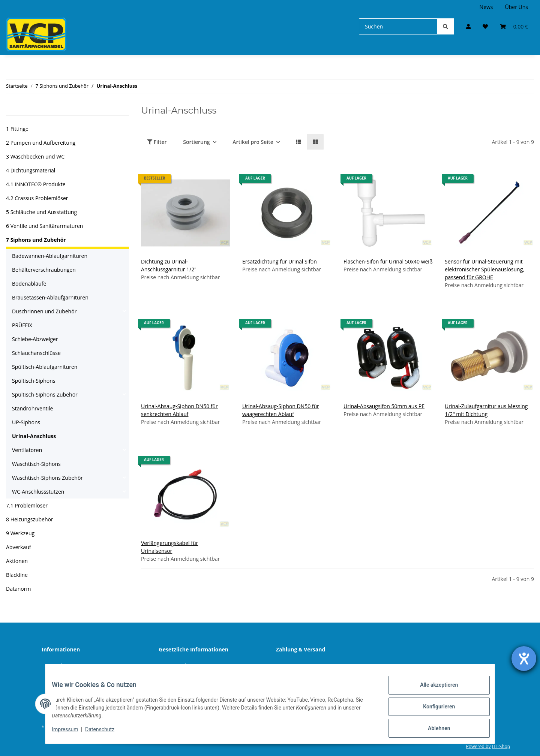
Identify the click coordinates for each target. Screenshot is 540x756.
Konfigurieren (433, 710)
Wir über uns (63, 665)
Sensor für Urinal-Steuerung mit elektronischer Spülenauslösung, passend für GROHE (484, 269)
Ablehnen (433, 729)
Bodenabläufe (29, 284)
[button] (468, 26)
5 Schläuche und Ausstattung (41, 212)
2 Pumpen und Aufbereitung (41, 143)
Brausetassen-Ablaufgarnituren (50, 297)
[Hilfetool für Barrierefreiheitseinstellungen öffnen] (524, 659)
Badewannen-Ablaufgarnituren (50, 256)
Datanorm (18, 589)
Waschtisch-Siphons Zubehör (47, 478)
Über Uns (517, 7)
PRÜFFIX (22, 325)
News (486, 7)
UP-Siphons (26, 422)
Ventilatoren (27, 450)
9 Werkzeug (20, 533)
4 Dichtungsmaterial (31, 170)
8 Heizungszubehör (30, 519)
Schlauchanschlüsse (36, 353)
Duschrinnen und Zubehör (44, 311)
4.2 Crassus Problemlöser (37, 198)
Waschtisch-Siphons (36, 464)
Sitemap (292, 665)
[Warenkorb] (514, 26)
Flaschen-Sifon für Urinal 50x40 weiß (388, 261)
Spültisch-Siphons (34, 381)
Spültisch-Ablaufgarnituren (45, 367)
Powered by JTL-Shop (488, 746)
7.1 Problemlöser (27, 505)
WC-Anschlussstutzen (38, 492)
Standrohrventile (32, 408)
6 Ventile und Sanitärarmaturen (44, 226)
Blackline (17, 575)
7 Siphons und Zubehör (36, 240)
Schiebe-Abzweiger (35, 339)
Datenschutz (180, 665)
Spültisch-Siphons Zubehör (45, 394)
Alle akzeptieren (433, 690)
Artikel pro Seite (253, 142)
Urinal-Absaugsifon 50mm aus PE (384, 406)
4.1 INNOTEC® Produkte (36, 184)
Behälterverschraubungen (44, 270)
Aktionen (17, 561)
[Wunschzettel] (485, 26)
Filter (157, 142)
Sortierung (196, 142)
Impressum (70, 733)
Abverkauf (18, 547)
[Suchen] (398, 26)
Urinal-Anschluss (34, 436)
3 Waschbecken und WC (35, 156)
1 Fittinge (17, 129)
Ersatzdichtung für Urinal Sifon (280, 261)
